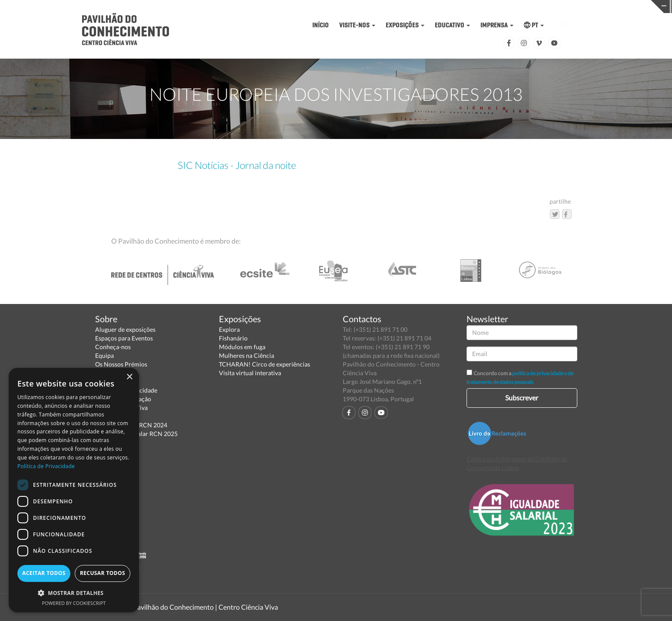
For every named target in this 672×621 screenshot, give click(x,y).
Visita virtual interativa (250, 373)
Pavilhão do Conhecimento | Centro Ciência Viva (205, 607)
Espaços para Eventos (124, 338)
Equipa (104, 355)
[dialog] (74, 490)
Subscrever (522, 398)
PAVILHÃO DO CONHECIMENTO (309, 7)
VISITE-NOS (357, 25)
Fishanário (233, 338)
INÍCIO (321, 25)
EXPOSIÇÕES (405, 25)
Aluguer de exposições (125, 329)
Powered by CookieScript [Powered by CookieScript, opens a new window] (74, 603)
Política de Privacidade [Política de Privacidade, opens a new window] (46, 466)
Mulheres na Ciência (247, 355)
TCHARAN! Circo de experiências (265, 364)
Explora (229, 329)
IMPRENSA (497, 25)
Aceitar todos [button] (44, 573)
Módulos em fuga (242, 347)
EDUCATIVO (452, 25)
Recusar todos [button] (103, 573)
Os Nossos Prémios (121, 364)
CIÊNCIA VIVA (454, 6)
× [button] (129, 377)
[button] (74, 593)
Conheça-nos (113, 347)
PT (534, 25)
